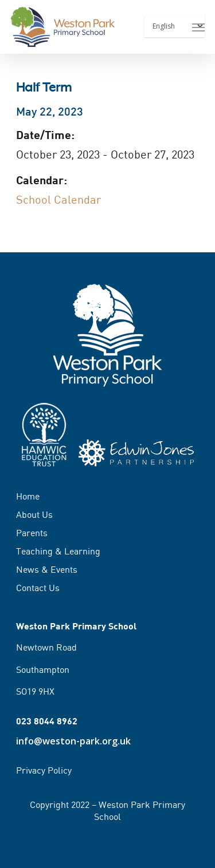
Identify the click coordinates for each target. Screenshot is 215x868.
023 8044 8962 (47, 721)
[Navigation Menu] (198, 27)
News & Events (47, 569)
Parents (32, 533)
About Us (34, 514)
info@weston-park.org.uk (73, 741)
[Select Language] (175, 26)
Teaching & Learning (58, 551)
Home (28, 497)
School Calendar (58, 199)
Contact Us (38, 588)
